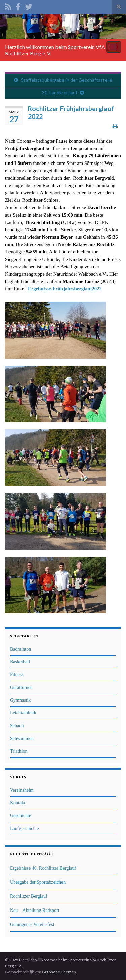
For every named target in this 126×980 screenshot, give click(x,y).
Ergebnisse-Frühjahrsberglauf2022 (65, 289)
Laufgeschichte (25, 828)
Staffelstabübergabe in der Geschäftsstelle (67, 80)
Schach (17, 726)
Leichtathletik (23, 713)
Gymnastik (20, 700)
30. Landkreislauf (60, 92)
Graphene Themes (59, 972)
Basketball (20, 662)
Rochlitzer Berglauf (29, 896)
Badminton (20, 649)
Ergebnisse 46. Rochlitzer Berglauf (43, 868)
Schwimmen (22, 738)
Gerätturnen (21, 687)
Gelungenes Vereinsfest (32, 924)
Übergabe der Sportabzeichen (38, 882)
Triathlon (19, 751)
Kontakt (18, 803)
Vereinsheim (22, 790)
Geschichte (20, 816)
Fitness (17, 675)
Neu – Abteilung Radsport (35, 910)
